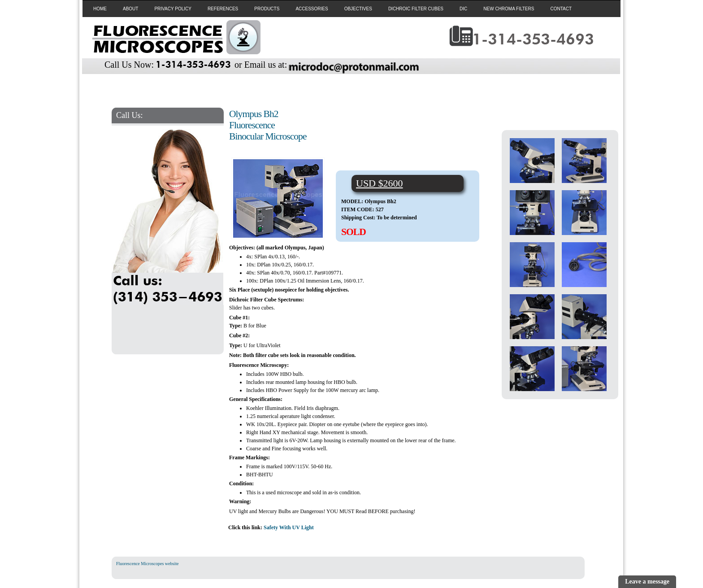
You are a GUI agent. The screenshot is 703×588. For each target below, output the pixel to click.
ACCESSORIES (312, 9)
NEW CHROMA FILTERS (509, 9)
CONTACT (561, 9)
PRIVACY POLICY (173, 9)
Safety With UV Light (289, 527)
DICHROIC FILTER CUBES (416, 9)
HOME (100, 9)
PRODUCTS (267, 9)
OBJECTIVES (358, 9)
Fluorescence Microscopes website (147, 564)
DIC (463, 9)
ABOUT (130, 9)
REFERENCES (223, 9)
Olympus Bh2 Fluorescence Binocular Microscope (268, 125)
